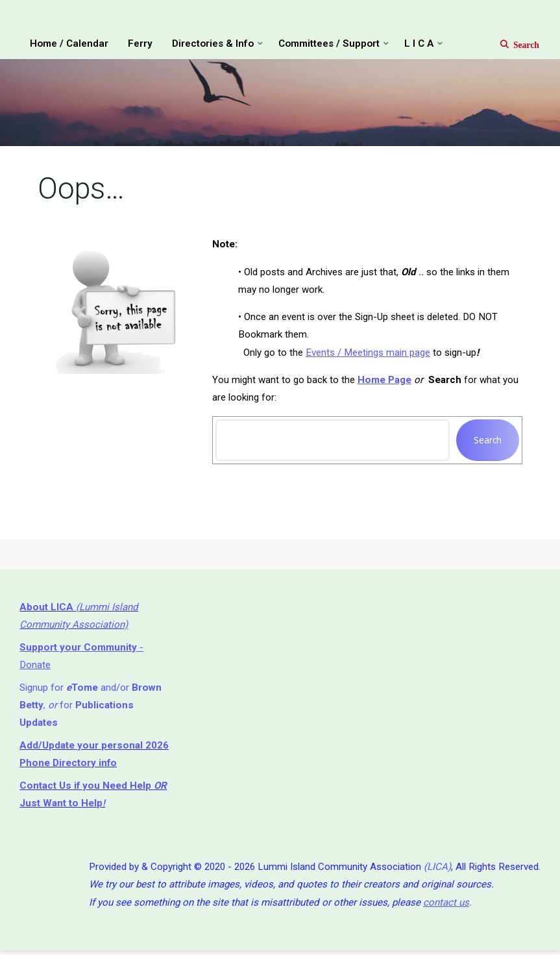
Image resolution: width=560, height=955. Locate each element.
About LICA (48, 610)
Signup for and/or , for (91, 708)
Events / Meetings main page (368, 353)
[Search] (513, 44)
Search (488, 441)
